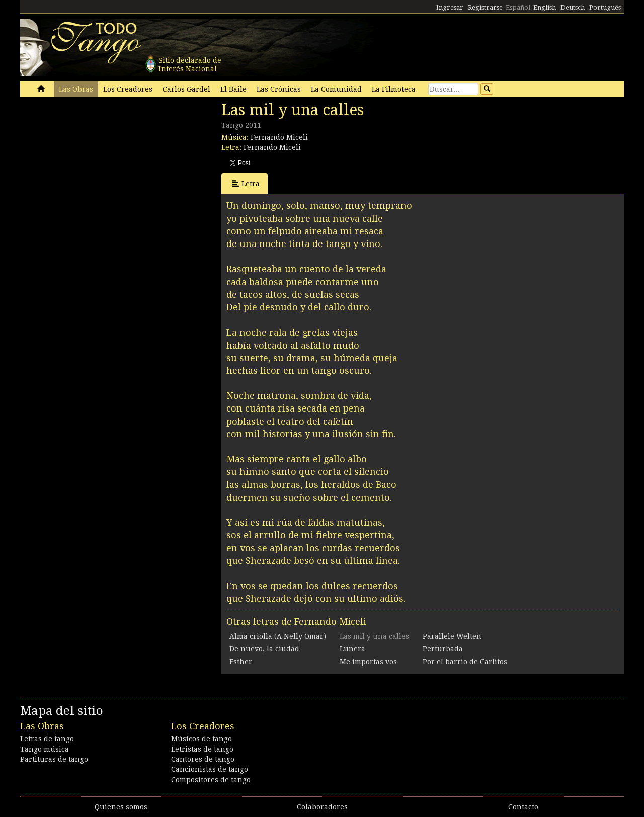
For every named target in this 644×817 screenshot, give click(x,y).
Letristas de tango (202, 749)
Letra (246, 183)
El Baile (233, 89)
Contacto (523, 807)
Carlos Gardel (186, 89)
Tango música (45, 749)
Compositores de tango (211, 780)
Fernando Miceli (279, 137)
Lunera (352, 649)
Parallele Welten (452, 636)
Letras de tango (47, 739)
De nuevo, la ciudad (264, 649)
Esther (241, 662)
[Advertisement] (96, 170)
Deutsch (573, 7)
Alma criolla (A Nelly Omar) (278, 636)
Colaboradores (322, 807)
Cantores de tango (203, 759)
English (545, 7)
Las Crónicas (279, 89)
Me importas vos (368, 662)
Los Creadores (128, 89)
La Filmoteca (394, 89)
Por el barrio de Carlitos (465, 662)
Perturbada (443, 649)
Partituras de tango (54, 759)
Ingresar (450, 7)
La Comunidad (336, 89)
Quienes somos (121, 807)
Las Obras (76, 89)
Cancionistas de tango (210, 769)
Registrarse (485, 7)
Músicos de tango (202, 739)
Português (605, 7)
